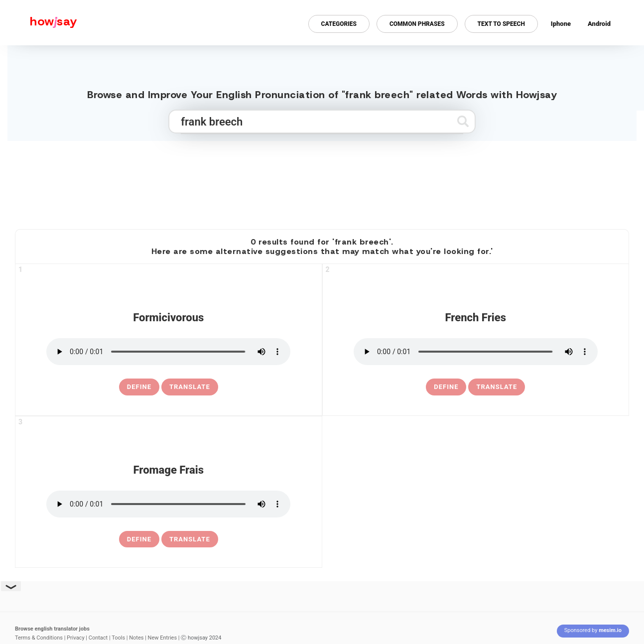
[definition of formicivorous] (139, 387)
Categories (339, 24)
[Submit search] (463, 121)
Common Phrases (417, 24)
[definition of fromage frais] (139, 539)
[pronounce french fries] (476, 352)
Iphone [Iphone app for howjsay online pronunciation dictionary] (561, 24)
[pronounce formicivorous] (168, 352)
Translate (190, 387)
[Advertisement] (322, 181)
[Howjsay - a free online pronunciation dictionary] (39, 23)
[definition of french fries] (446, 387)
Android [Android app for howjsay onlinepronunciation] (599, 24)
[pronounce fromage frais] (168, 504)
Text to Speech (501, 24)
